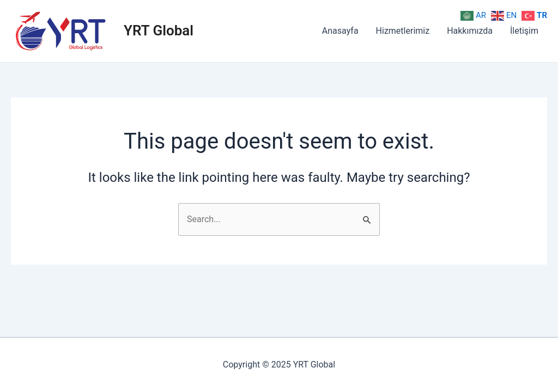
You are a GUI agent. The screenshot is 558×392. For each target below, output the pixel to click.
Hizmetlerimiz (403, 31)
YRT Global (159, 30)
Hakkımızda (470, 31)
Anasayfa (340, 31)
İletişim (524, 31)
